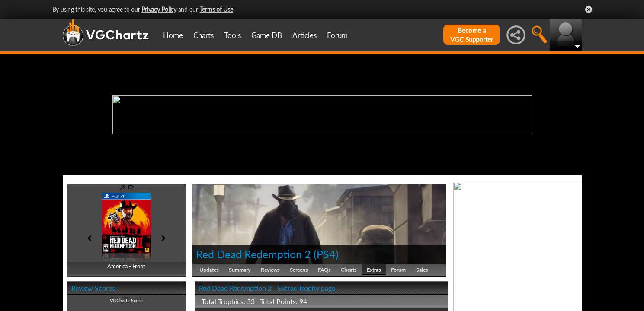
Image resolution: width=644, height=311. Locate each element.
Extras (374, 270)
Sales (422, 270)
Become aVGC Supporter (472, 35)
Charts (203, 35)
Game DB (267, 35)
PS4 (326, 254)
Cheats (349, 270)
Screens (299, 270)
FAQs (324, 270)
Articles (304, 35)
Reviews (270, 270)
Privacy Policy (159, 9)
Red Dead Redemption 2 (253, 254)
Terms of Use (216, 9)
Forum (337, 35)
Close (589, 10)
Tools (232, 35)
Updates (209, 270)
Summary (240, 270)
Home (173, 35)
